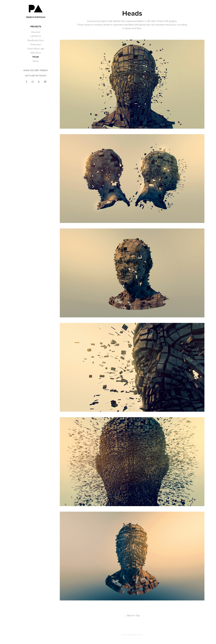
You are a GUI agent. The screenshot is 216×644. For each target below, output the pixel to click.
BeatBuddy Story (36, 40)
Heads (36, 57)
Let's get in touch (36, 76)
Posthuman (36, 44)
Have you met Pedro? (36, 70)
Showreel (36, 32)
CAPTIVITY (36, 36)
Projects (36, 27)
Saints (36, 61)
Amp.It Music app (36, 49)
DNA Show (36, 53)
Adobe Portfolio (137, 635)
